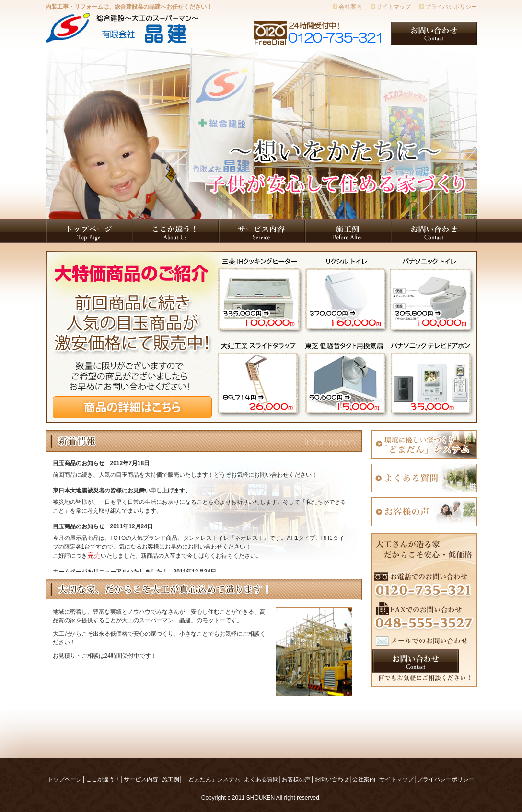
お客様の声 (296, 779)
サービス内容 (141, 779)
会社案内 (350, 7)
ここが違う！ (103, 779)
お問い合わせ (332, 779)
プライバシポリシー (451, 7)
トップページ (65, 779)
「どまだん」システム (211, 779)
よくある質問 (261, 779)
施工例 (171, 779)
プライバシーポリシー (446, 779)
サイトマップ (394, 7)
